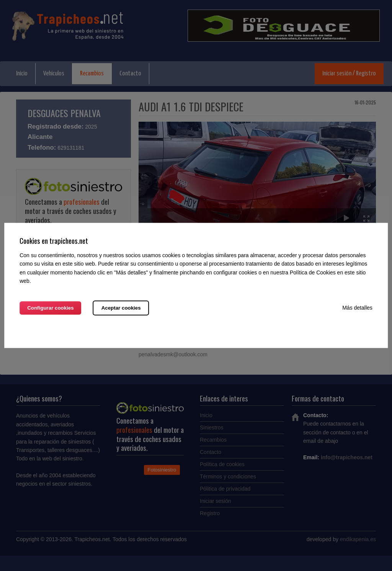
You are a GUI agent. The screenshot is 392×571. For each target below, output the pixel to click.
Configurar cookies (50, 308)
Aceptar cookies (121, 308)
